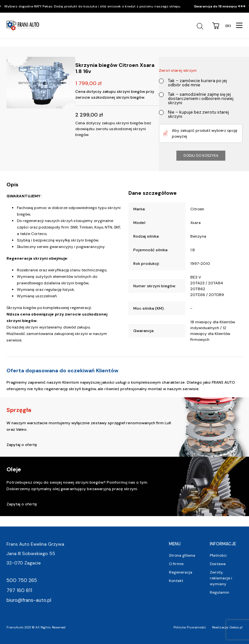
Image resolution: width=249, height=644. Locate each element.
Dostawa (218, 564)
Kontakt (176, 581)
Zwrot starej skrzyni (178, 70)
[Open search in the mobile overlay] (201, 26)
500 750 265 (22, 580)
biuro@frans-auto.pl (29, 600)
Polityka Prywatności (190, 627)
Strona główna (182, 555)
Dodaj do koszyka (201, 155)
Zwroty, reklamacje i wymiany (221, 578)
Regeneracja (181, 572)
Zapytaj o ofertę (22, 445)
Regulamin (219, 592)
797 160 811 (19, 590)
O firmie (176, 564)
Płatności (218, 555)
